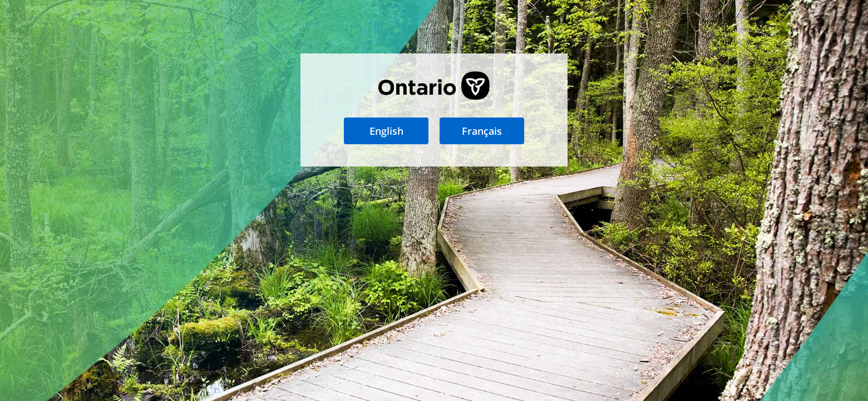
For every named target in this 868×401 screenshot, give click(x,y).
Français (482, 131)
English (386, 131)
